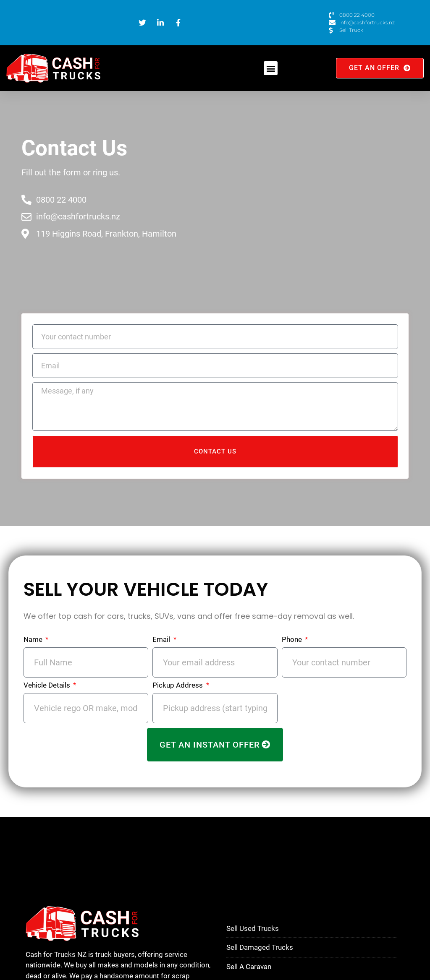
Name (34, 640)
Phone (293, 640)
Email (162, 640)
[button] (271, 68)
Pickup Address (178, 685)
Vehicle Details (48, 685)
